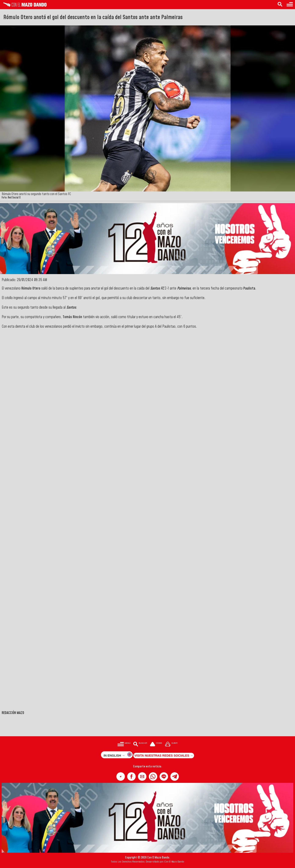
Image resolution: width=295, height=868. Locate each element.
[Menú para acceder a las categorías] (290, 5)
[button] (121, 776)
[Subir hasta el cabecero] (171, 744)
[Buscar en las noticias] (280, 5)
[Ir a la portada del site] (156, 744)
